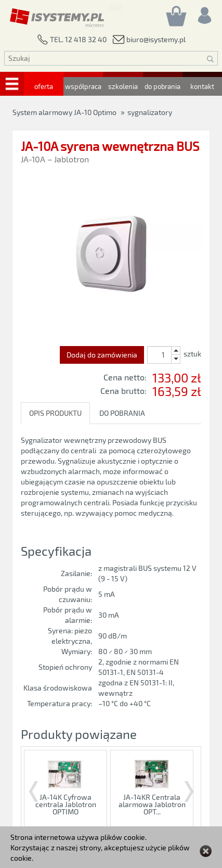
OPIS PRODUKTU (55, 413)
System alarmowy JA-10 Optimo (64, 112)
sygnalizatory (150, 112)
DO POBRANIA (122, 413)
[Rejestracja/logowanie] (204, 13)
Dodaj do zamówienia (102, 355)
